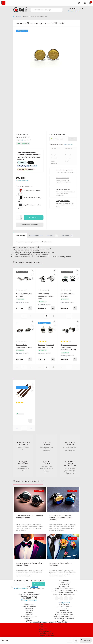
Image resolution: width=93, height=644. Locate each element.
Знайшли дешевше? (22, 181)
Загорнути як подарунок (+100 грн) (30, 191)
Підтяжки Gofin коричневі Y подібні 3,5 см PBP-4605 (23, 408)
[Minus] (21, 219)
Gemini (22, 169)
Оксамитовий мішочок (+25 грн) (31, 199)
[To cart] (30, 308)
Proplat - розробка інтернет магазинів (41, 622)
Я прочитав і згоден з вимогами (29, 588)
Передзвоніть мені (29, 600)
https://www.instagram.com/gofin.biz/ (61, 598)
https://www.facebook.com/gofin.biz (57, 598)
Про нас (64, 608)
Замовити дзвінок (74, 11)
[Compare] (32, 278)
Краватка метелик (29, 607)
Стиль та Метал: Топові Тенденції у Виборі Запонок (29, 517)
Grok (31, 163)
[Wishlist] (32, 274)
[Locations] (79, 3)
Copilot (32, 166)
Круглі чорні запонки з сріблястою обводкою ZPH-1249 (69, 347)
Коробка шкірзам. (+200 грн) (29, 206)
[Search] (33, 10)
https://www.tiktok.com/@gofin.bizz (71, 598)
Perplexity (23, 166)
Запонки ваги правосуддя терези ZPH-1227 (46, 296)
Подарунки (29, 618)
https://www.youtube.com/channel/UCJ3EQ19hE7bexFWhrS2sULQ (66, 598)
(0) (22, 140)
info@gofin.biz (64, 603)
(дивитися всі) (68, 144)
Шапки (29, 620)
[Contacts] (85, 3)
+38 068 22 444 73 (76, 9)
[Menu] (3, 3)
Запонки (19, 17)
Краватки (29, 608)
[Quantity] (18, 217)
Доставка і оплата (64, 607)
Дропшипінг (64, 610)
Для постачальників (64, 612)
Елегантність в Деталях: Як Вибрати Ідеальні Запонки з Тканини (61, 518)
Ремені (29, 612)
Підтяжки (29, 610)
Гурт (64, 620)
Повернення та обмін (64, 614)
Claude (30, 169)
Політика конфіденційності (26, 588)
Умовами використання (64, 618)
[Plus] (21, 216)
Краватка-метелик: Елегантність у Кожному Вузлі (30, 564)
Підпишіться (39, 584)
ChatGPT (22, 163)
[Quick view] (32, 271)
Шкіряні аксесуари (29, 616)
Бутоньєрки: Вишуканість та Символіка (61, 564)
